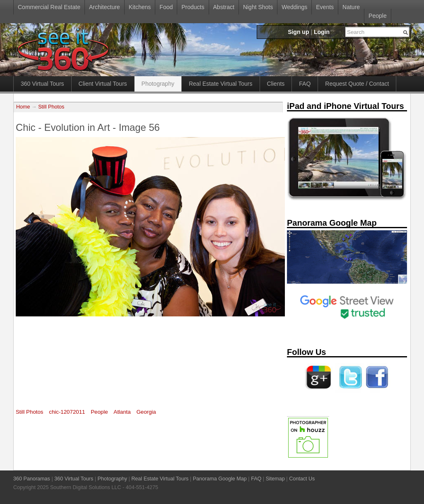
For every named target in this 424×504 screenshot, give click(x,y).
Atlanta (122, 412)
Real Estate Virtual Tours (221, 84)
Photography (158, 84)
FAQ (305, 84)
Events (325, 7)
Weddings (294, 7)
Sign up (298, 32)
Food (166, 7)
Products (193, 7)
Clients (276, 84)
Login (322, 32)
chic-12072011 (67, 412)
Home (23, 107)
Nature (351, 7)
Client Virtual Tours (103, 84)
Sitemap (275, 479)
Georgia (146, 412)
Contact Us (302, 479)
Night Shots (258, 7)
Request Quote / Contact (357, 84)
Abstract (224, 7)
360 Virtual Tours (42, 84)
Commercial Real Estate (49, 7)
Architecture (105, 7)
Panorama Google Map (220, 479)
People (378, 16)
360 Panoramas (32, 479)
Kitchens (140, 7)
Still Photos (51, 107)
